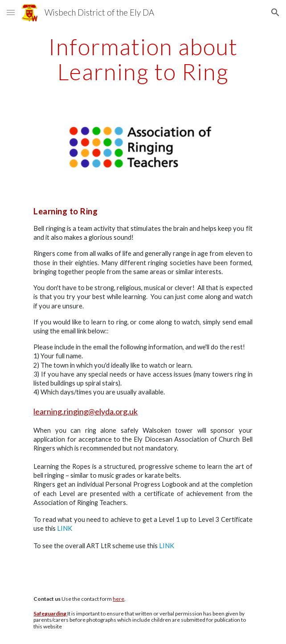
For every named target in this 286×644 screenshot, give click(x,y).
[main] (143, 59)
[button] (11, 12)
